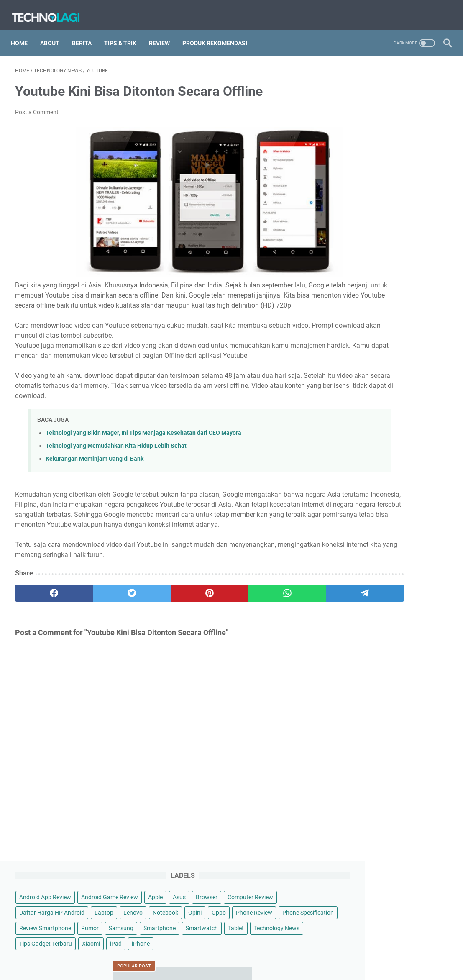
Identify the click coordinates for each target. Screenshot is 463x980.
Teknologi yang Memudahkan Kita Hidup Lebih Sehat (116, 460)
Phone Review (357, 163)
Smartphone (390, 194)
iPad (435, 241)
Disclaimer (206, 911)
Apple (413, 101)
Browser (350, 117)
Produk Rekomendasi (219, 33)
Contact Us (286, 911)
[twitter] (102, 618)
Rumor (409, 179)
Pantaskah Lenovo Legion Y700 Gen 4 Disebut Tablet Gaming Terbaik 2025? (389, 684)
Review (164, 33)
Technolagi (243, 929)
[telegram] (275, 618)
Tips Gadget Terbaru (365, 241)
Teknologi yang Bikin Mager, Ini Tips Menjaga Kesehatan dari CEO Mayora (143, 447)
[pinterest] (160, 618)
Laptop (423, 132)
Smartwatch (355, 210)
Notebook (381, 148)
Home (23, 33)
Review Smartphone (365, 179)
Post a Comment (37, 106)
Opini (410, 148)
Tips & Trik (124, 33)
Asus (437, 101)
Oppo (434, 148)
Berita (86, 33)
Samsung (351, 194)
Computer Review (393, 117)
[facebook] (44, 618)
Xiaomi (411, 241)
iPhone (348, 256)
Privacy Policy (246, 911)
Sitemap (173, 911)
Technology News (362, 225)
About (54, 33)
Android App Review (365, 86)
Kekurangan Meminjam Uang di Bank (95, 473)
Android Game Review (367, 101)
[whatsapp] (217, 618)
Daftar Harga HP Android (371, 132)
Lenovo (348, 148)
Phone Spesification (411, 163)
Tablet (389, 210)
